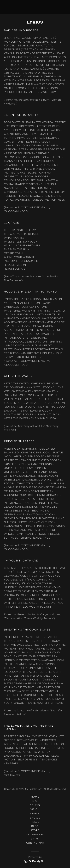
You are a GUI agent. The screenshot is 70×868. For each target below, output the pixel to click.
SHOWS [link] (35, 818)
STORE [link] (35, 830)
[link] (35, 861)
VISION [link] (35, 809)
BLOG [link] (35, 826)
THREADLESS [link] (35, 834)
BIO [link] (35, 801)
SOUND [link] (35, 805)
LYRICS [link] (35, 813)
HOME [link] (35, 797)
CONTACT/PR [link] (35, 843)
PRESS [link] (35, 822)
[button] (7, 7)
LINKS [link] (35, 839)
